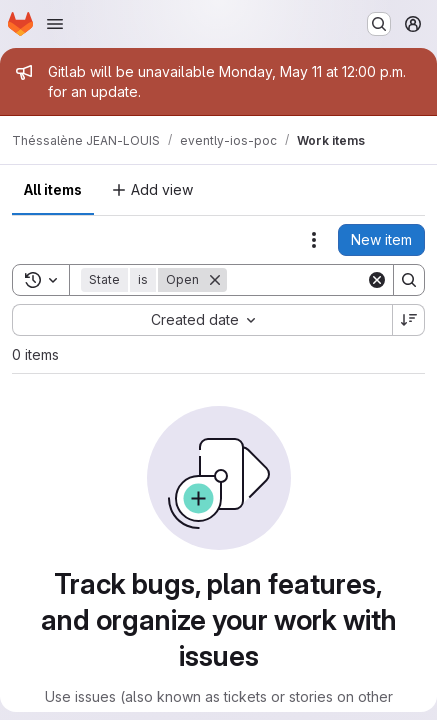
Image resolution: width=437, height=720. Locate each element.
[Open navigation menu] (55, 24)
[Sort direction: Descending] (409, 320)
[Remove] (215, 280)
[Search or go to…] (379, 24)
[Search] (409, 280)
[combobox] (202, 320)
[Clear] (377, 280)
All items (53, 189)
